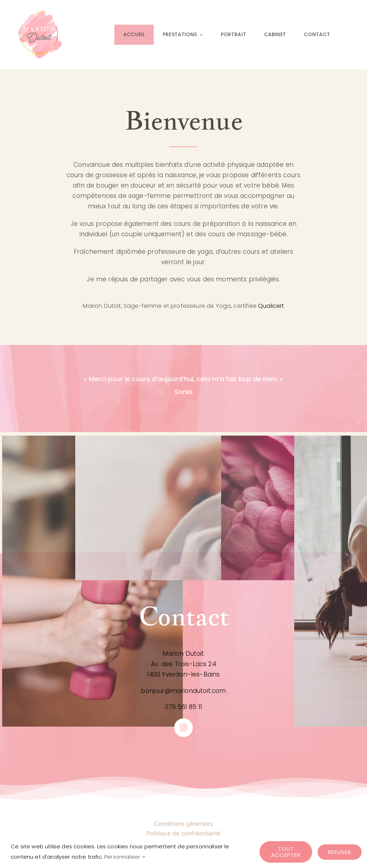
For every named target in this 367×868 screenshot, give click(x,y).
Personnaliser (125, 857)
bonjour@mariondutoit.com (183, 691)
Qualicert (271, 306)
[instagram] (183, 728)
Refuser (340, 852)
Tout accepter (286, 852)
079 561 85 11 (183, 707)
